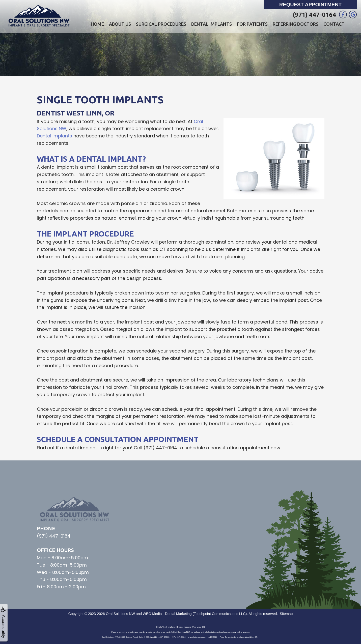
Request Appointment (310, 5)
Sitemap (286, 614)
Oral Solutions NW (120, 614)
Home (97, 24)
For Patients (252, 24)
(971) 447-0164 (314, 15)
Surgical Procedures (161, 24)
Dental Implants (212, 24)
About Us (120, 24)
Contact (334, 24)
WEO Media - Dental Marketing (167, 614)
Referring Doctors (296, 24)
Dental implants (54, 136)
